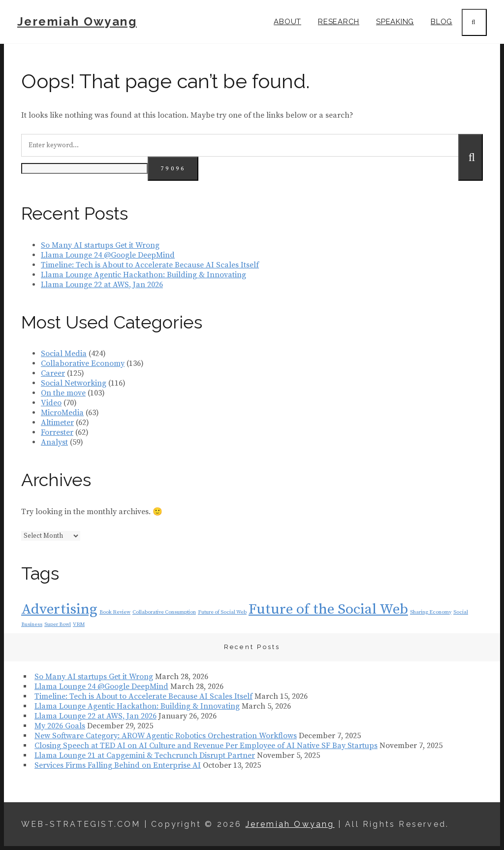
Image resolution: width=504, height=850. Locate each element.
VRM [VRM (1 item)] (79, 624)
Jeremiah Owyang (77, 21)
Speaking (395, 22)
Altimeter (57, 423)
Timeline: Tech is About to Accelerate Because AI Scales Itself (150, 265)
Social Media (64, 354)
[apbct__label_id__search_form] (84, 168)
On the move (63, 393)
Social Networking (74, 383)
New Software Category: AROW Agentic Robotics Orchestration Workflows (166, 736)
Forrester (57, 432)
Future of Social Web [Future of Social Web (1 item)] (222, 612)
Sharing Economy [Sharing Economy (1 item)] (431, 612)
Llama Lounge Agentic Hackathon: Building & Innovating (143, 275)
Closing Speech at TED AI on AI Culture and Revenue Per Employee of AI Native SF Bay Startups (206, 746)
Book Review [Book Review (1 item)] (115, 612)
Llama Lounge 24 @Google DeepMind (108, 255)
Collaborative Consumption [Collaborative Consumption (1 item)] (164, 612)
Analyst (54, 442)
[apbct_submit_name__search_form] (173, 169)
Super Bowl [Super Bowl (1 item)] (58, 624)
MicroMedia (62, 413)
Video (51, 403)
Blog (441, 22)
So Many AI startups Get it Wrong (100, 245)
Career (53, 373)
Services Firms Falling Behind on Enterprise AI (118, 765)
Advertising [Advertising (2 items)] (59, 609)
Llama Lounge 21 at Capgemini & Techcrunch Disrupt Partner (145, 755)
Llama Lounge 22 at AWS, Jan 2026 (102, 285)
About (287, 22)
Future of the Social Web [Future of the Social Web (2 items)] (328, 609)
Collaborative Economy (83, 363)
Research (339, 22)
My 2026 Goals (60, 726)
